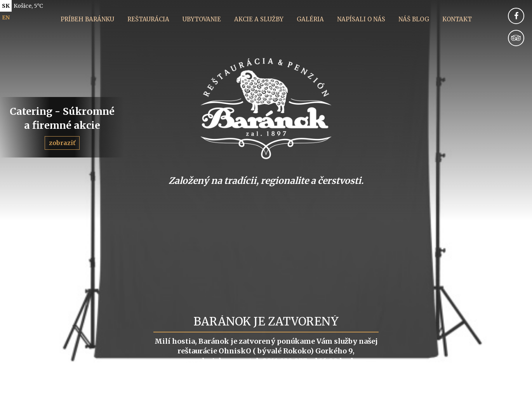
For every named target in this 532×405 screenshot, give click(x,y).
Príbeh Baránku (87, 19)
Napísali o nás (361, 19)
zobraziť (62, 143)
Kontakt (457, 19)
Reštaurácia (148, 19)
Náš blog (414, 19)
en (6, 17)
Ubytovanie (202, 19)
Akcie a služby (259, 19)
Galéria (310, 19)
